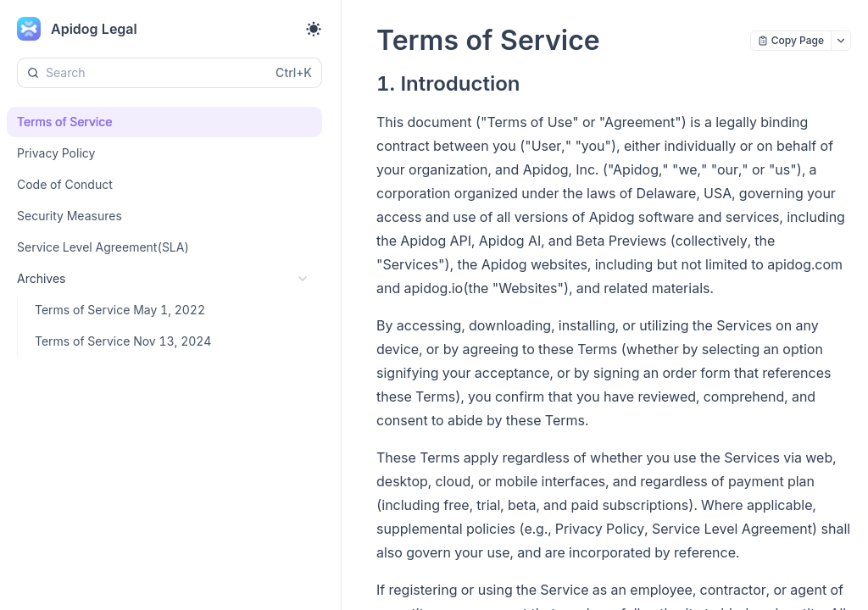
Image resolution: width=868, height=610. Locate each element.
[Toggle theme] (314, 29)
